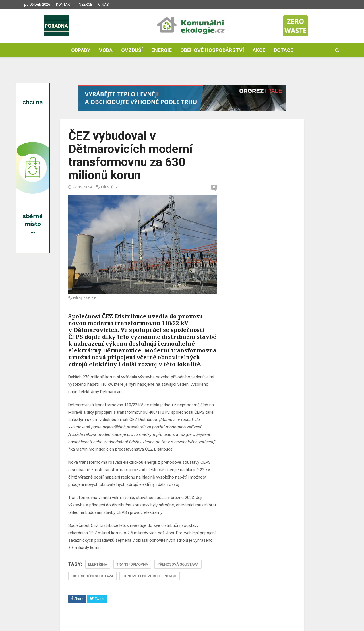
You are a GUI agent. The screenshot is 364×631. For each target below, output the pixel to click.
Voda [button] (106, 50)
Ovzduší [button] (132, 50)
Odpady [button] (81, 50)
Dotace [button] (284, 50)
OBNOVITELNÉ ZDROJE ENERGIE (150, 576)
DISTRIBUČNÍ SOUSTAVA (92, 576)
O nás (104, 4)
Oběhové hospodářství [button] (212, 50)
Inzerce (85, 4)
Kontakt (64, 4)
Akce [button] (259, 50)
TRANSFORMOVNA (132, 564)
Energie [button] (162, 50)
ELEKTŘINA (98, 564)
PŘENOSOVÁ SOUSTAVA (178, 564)
